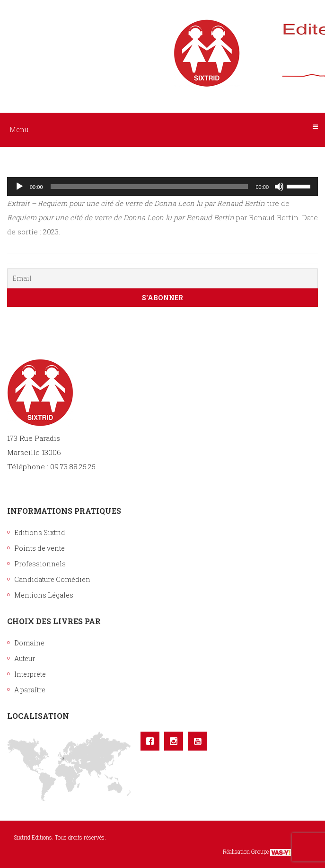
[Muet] (279, 187)
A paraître (30, 690)
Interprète (30, 674)
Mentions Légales (44, 595)
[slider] (149, 187)
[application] (162, 187)
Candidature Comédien (52, 579)
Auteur (25, 658)
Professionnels (40, 564)
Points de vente (40, 548)
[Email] (162, 278)
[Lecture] (19, 187)
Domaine (29, 643)
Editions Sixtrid (40, 532)
